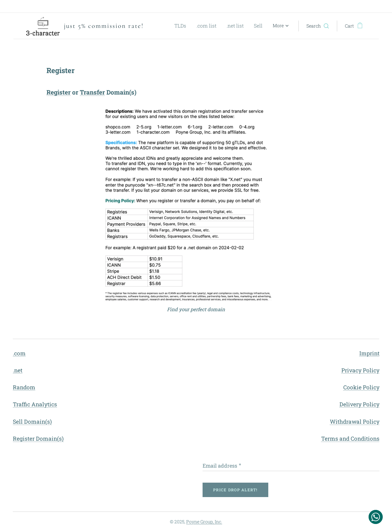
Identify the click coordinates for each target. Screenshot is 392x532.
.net (18, 370)
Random (24, 387)
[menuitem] (188, 26)
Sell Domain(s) (32, 421)
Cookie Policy (361, 387)
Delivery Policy (359, 404)
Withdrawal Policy (354, 421)
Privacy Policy (360, 370)
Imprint (369, 353)
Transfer (92, 92)
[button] (318, 26)
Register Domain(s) (38, 438)
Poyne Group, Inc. (204, 522)
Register (58, 92)
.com (19, 353)
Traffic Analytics (35, 404)
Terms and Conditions (350, 438)
